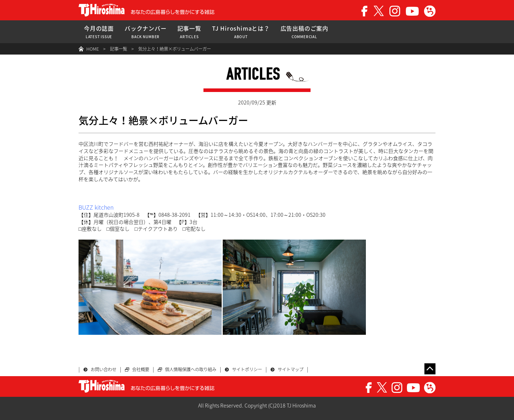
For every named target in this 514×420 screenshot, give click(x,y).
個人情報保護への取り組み (191, 369)
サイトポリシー (247, 369)
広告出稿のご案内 (304, 32)
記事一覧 (189, 32)
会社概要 (141, 369)
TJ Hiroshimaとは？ (241, 32)
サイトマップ (291, 369)
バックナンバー (146, 32)
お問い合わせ (104, 369)
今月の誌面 (99, 32)
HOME (93, 49)
